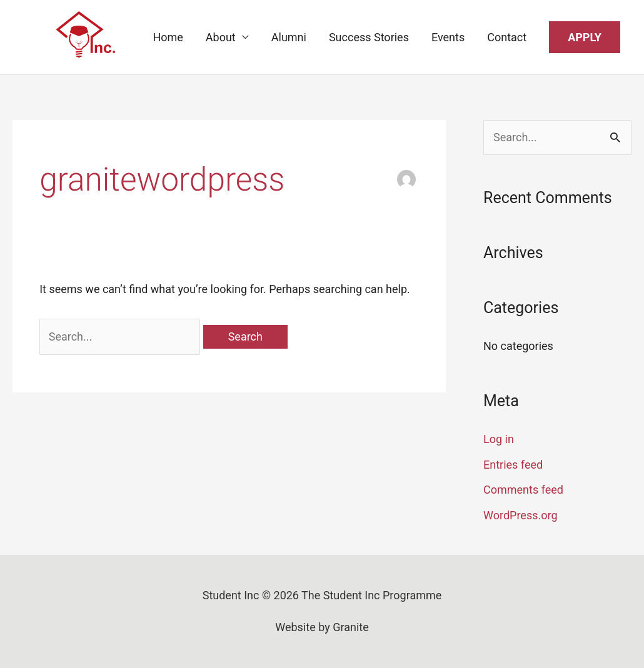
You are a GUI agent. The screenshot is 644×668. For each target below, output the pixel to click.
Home (168, 37)
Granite (351, 627)
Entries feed (513, 465)
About (221, 37)
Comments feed (523, 490)
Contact (507, 37)
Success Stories (369, 37)
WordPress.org (521, 515)
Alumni (289, 37)
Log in (499, 439)
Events (448, 37)
